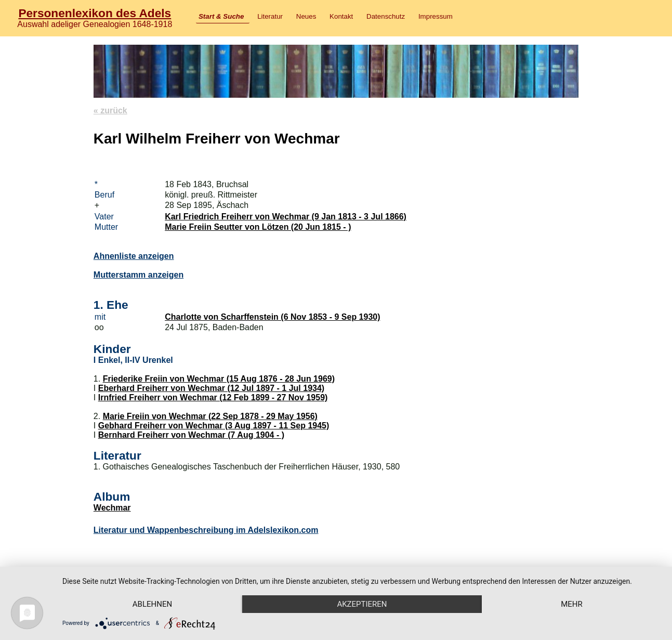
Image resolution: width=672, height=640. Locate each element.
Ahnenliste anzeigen (134, 256)
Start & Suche (221, 16)
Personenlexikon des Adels (95, 13)
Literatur (270, 16)
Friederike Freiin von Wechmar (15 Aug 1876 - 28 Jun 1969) (219, 379)
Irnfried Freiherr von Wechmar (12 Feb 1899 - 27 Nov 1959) (213, 397)
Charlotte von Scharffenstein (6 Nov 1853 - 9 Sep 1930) (272, 317)
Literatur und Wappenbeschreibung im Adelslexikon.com (206, 530)
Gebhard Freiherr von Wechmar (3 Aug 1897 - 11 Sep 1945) (214, 426)
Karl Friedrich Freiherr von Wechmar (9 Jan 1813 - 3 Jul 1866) (286, 217)
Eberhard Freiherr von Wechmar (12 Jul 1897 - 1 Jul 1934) (211, 388)
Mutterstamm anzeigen (139, 275)
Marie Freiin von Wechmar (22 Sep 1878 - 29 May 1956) (210, 416)
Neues (306, 16)
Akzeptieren (362, 604)
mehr (572, 604)
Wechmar (112, 508)
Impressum (436, 16)
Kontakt (341, 16)
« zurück (110, 110)
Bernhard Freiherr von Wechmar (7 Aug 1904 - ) (191, 435)
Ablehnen (152, 604)
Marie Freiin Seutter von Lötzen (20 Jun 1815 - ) (258, 227)
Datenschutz (386, 16)
